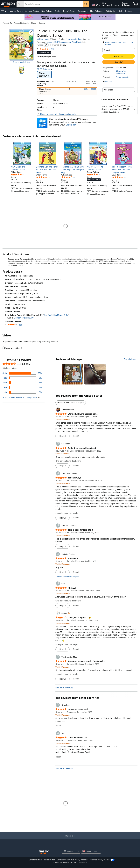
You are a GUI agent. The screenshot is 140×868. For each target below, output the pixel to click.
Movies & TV (7, 23)
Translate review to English (67, 577)
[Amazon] (8, 4)
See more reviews (64, 688)
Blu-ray (34, 23)
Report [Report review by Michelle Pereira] (76, 572)
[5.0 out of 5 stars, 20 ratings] (17, 174)
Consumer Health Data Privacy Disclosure (73, 860)
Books (57, 11)
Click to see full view (22, 62)
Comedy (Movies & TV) (24, 318)
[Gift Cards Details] (116, 11)
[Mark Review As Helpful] (63, 436)
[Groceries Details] (88, 11)
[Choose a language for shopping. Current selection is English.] (69, 851)
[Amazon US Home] (44, 852)
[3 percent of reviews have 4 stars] (22, 378)
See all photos (130, 359)
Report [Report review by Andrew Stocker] (76, 436)
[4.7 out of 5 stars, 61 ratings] (68, 177)
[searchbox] (53, 4)
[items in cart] (135, 4)
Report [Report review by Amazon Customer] (76, 546)
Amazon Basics (32, 11)
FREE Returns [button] (45, 69)
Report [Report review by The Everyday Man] (76, 679)
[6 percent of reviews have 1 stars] (22, 392)
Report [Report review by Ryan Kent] (58, 726)
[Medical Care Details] (22, 11)
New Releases (97, 11)
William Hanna (43, 39)
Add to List (109, 90)
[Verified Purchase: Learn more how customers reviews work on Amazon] (63, 420)
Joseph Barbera (75, 39)
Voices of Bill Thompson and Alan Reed (64, 42)
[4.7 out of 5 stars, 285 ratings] (43, 177)
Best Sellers (47, 11)
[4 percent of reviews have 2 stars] (22, 387)
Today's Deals (69, 11)
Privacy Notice (50, 860)
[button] (4, 11)
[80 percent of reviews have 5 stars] (22, 373)
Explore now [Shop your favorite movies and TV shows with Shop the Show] (71, 125)
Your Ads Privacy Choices (100, 860)
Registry (128, 11)
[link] (22, 168)
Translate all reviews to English (71, 403)
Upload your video (12, 348)
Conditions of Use (36, 860)
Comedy (42, 23)
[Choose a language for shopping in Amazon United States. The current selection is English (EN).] (95, 4)
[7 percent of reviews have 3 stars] (22, 383)
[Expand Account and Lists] (119, 5)
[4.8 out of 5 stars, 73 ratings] (93, 174)
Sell (120, 11)
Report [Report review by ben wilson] (76, 466)
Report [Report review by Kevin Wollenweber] (76, 518)
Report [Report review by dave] (76, 605)
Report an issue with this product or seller (57, 114)
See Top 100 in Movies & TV (56, 315)
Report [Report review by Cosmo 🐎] (76, 649)
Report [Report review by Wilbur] (58, 757)
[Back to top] (70, 839)
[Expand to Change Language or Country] (100, 5)
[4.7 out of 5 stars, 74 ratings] (119, 177)
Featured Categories (22, 23)
